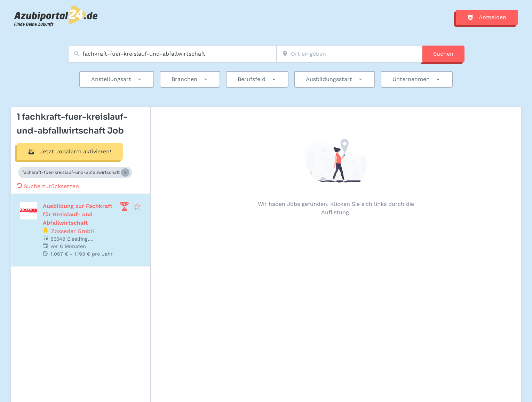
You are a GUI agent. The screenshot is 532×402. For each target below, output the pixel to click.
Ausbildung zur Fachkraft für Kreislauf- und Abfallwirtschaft (78, 214)
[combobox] (172, 54)
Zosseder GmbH (73, 231)
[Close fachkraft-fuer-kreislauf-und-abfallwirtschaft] (125, 172)
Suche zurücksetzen (48, 186)
